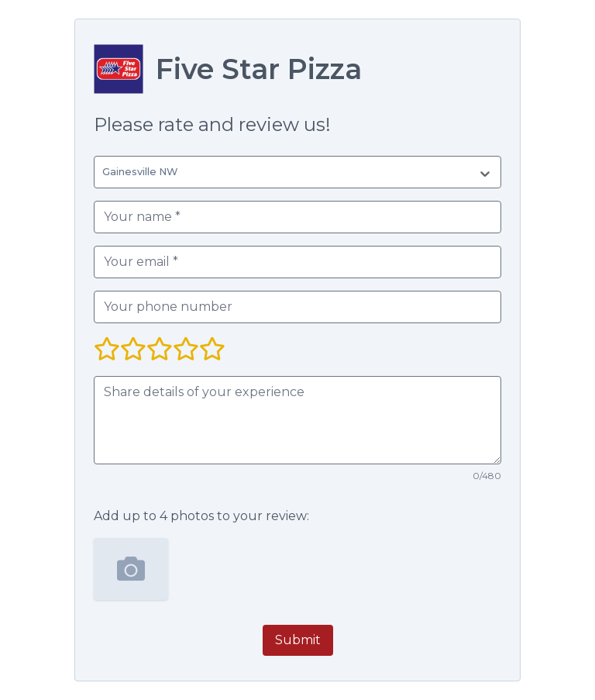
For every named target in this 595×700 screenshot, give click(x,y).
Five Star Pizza (259, 69)
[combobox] (105, 172)
